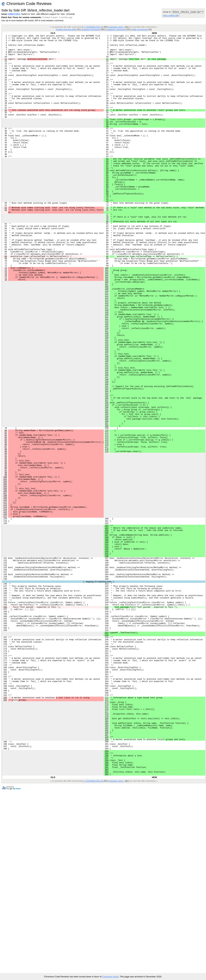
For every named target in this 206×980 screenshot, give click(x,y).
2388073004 (14, 14)
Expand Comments (91, 29)
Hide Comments (140, 29)
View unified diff (170, 16)
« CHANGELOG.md (93, 27)
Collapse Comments (116, 29)
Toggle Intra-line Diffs (66, 29)
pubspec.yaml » (117, 27)
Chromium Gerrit (110, 977)
